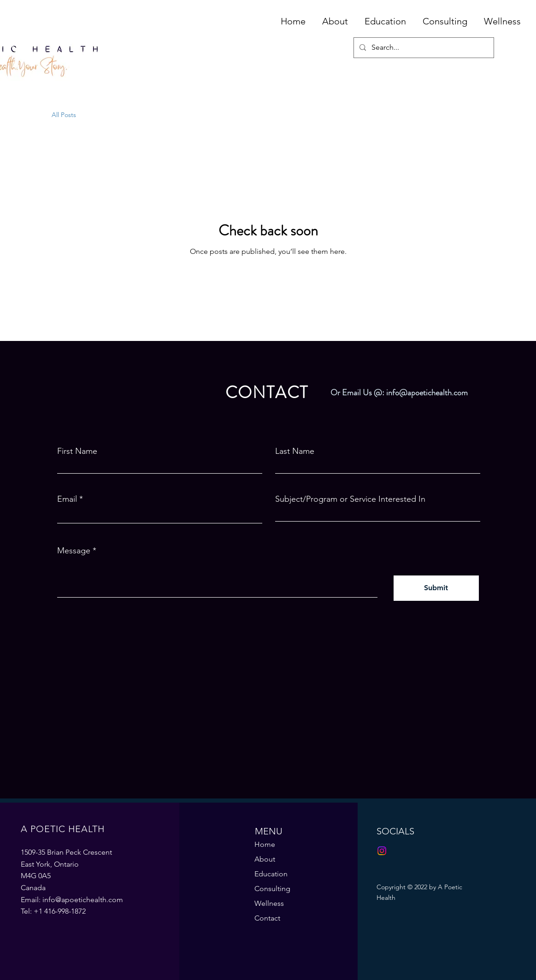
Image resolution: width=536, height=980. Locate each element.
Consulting (272, 889)
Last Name (295, 451)
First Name (77, 451)
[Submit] (436, 588)
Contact (267, 918)
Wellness (269, 903)
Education (271, 874)
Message (74, 551)
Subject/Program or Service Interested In (350, 499)
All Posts (64, 115)
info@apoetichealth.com (427, 393)
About (265, 859)
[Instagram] (382, 851)
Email (67, 499)
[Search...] (423, 48)
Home (265, 844)
